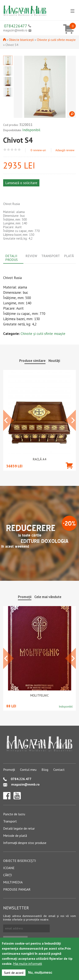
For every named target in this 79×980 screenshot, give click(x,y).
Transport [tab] (51, 256)
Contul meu (28, 770)
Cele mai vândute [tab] (48, 597)
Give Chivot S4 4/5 (16, 150)
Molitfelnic (39, 696)
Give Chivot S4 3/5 (12, 150)
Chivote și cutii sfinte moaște (56, 40)
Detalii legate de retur (19, 828)
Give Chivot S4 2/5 (9, 150)
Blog (45, 770)
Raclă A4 (39, 459)
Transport (10, 821)
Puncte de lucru (14, 814)
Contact (59, 770)
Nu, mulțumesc (40, 973)
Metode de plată (15, 836)
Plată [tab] (69, 256)
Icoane (9, 868)
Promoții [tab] (25, 597)
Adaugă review (65, 150)
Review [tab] (31, 256)
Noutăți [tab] (54, 361)
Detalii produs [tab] (11, 258)
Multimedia (13, 882)
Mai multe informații (27, 964)
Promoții (9, 770)
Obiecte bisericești (21, 40)
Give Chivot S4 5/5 (19, 150)
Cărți (8, 875)
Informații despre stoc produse (25, 843)
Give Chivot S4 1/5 (5, 150)
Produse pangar (17, 889)
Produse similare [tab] (32, 361)
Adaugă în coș (69, 472)
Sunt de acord (14, 973)
